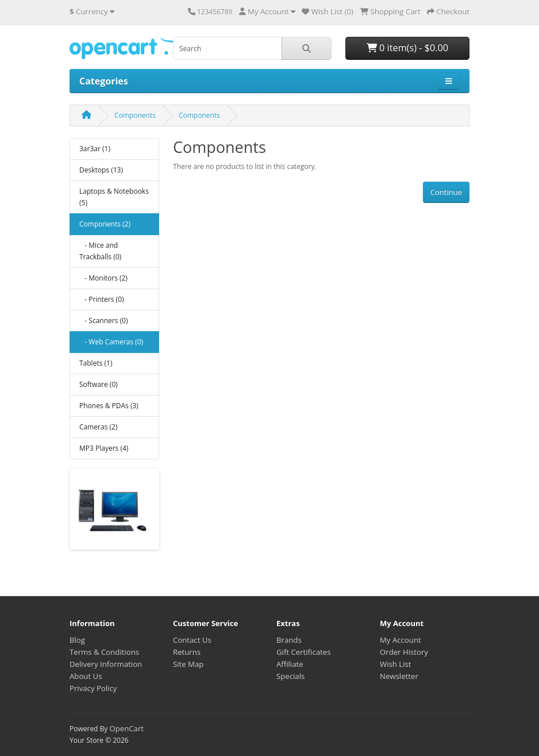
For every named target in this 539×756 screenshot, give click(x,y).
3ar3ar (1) (95, 149)
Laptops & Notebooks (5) (114, 197)
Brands (289, 640)
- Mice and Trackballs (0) (100, 251)
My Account (401, 640)
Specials (290, 676)
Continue (446, 192)
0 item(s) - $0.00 (407, 48)
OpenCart (126, 728)
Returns (187, 652)
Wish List (396, 664)
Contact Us (192, 640)
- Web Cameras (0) (111, 342)
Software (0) (99, 384)
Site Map (188, 664)
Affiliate (290, 664)
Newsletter (399, 676)
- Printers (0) (102, 299)
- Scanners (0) (103, 321)
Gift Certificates (303, 652)
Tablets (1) (96, 363)
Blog (77, 640)
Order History (404, 652)
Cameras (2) (98, 427)
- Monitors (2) (103, 278)
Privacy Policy (93, 688)
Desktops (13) (101, 170)
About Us (86, 676)
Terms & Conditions (104, 652)
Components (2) (105, 224)
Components (135, 115)
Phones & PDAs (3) (109, 406)
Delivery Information (106, 664)
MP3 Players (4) (104, 448)
